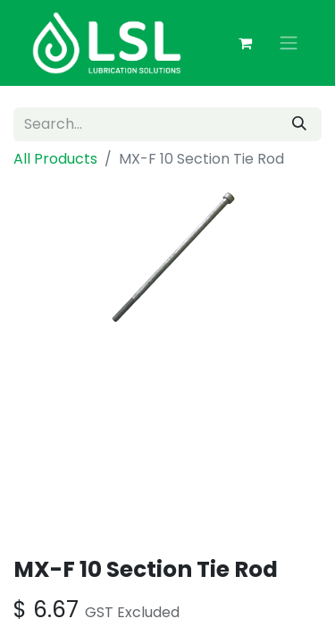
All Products (55, 159)
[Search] (299, 124)
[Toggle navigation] (289, 43)
